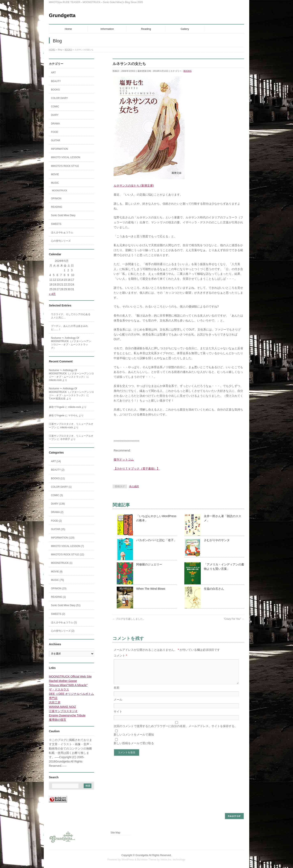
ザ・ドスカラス (59, 689)
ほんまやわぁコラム (62, 232)
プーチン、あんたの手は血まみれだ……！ (69, 328)
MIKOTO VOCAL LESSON (66, 157)
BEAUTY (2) (58, 470)
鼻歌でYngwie (57, 407)
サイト (118, 716)
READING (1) (58, 597)
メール (118, 704)
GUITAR (55, 140)
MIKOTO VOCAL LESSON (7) (67, 546)
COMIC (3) (57, 495)
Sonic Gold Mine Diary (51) (66, 605)
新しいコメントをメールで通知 (134, 739)
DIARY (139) (58, 504)
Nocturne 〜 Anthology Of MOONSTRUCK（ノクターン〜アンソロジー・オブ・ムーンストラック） (71, 343)
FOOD (55, 132)
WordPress (128, 860)
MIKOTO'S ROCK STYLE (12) (67, 555)
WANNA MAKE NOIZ (62, 707)
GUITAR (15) (58, 529)
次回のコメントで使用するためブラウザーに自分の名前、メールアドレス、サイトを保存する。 (175, 731)
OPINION (56, 198)
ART (53, 73)
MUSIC (55, 183)
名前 (117, 693)
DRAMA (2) (57, 512)
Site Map (115, 833)
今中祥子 (65, 439)
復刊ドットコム (124, 460)
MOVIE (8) (57, 572)
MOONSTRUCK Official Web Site (70, 677)
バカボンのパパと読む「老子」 (156, 540)
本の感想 (134, 486)
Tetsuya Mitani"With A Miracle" (68, 685)
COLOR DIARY (59, 98)
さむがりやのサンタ (217, 540)
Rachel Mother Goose (63, 681)
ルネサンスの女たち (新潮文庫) (134, 186)
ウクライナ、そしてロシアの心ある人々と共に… (71, 316)
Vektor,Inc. (166, 860)
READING (57, 207)
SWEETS (56, 224)
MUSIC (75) (57, 580)
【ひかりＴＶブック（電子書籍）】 (137, 469)
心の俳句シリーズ (61, 241)
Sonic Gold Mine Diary (63, 215)
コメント (120, 656)
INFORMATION (59, 149)
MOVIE (55, 174)
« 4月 (52, 294)
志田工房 (55, 702)
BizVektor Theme (147, 860)
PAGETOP (234, 816)
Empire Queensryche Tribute (67, 715)
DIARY (55, 115)
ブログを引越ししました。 (129, 619)
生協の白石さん (214, 589)
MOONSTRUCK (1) (62, 563)
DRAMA (55, 124)
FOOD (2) (56, 521)
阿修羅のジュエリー (149, 564)
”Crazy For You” (234, 619)
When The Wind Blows (151, 589)
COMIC (55, 107)
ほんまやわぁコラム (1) (64, 622)
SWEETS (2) (58, 614)
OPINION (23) (59, 588)
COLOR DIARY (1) (61, 487)
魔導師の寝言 (58, 720)
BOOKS (187, 71)
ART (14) (56, 461)
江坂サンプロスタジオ (63, 711)
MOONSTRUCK (60, 191)
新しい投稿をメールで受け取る (134, 748)
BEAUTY (56, 81)
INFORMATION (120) (63, 538)
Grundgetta (62, 15)
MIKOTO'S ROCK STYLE (65, 166)
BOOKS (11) (58, 478)
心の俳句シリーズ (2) (63, 631)
